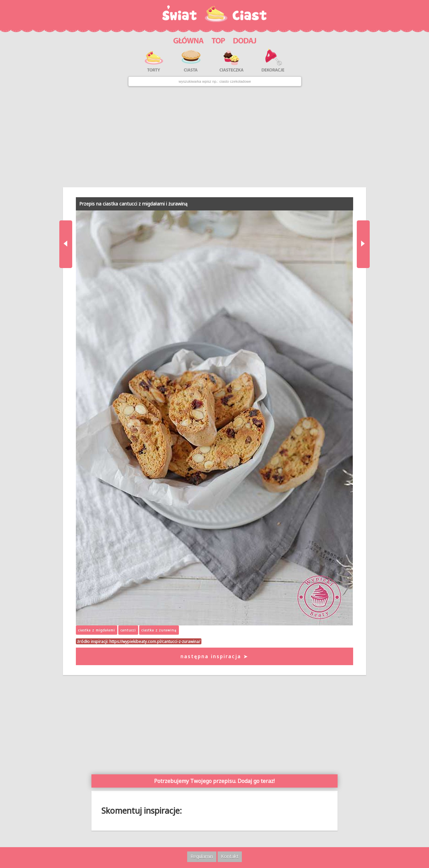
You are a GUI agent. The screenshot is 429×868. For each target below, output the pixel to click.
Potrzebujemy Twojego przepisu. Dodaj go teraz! (214, 781)
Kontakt (230, 856)
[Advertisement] (215, 137)
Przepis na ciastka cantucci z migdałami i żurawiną (133, 204)
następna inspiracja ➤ (215, 656)
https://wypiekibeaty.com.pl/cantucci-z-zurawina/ (155, 641)
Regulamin (202, 856)
